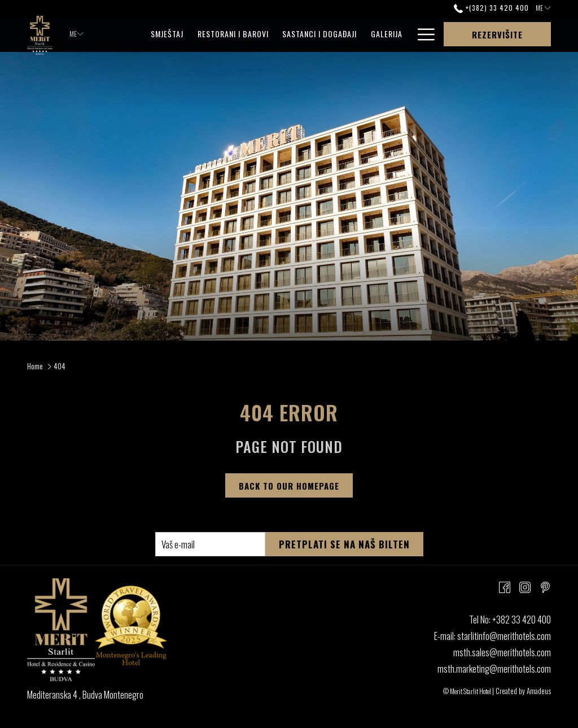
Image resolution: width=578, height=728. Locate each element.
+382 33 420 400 (522, 620)
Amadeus (539, 691)
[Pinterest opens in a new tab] (545, 586)
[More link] (422, 34)
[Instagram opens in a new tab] (525, 586)
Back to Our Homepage (289, 486)
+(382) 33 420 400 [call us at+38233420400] (491, 8)
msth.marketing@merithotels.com (494, 669)
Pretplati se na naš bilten (344, 544)
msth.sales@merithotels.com (502, 652)
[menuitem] (167, 34)
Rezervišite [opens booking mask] (497, 34)
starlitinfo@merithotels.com (504, 636)
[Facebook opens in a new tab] (505, 586)
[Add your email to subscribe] (210, 544)
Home (35, 366)
